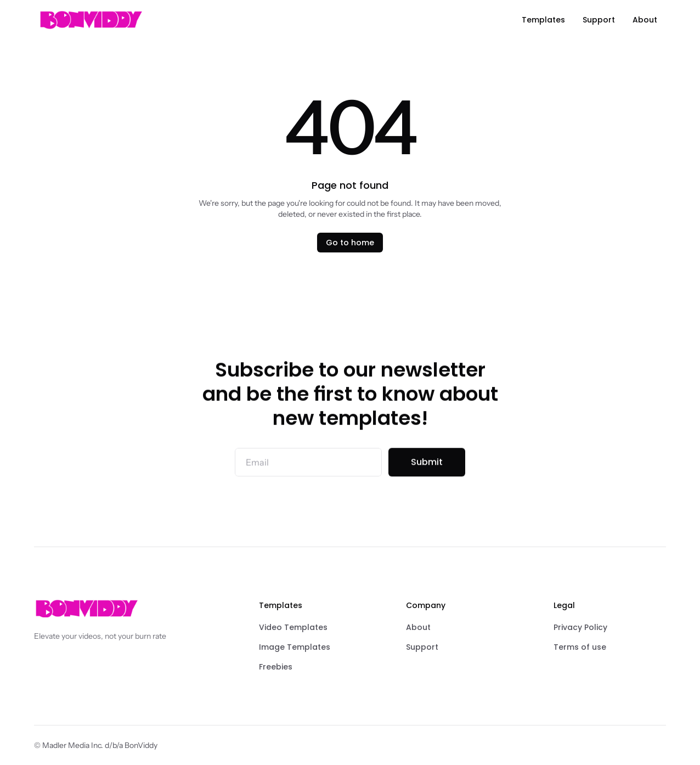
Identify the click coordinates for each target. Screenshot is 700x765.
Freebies (276, 667)
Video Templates (293, 627)
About (418, 627)
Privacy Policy (580, 627)
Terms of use (580, 647)
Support (422, 647)
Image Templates (295, 647)
